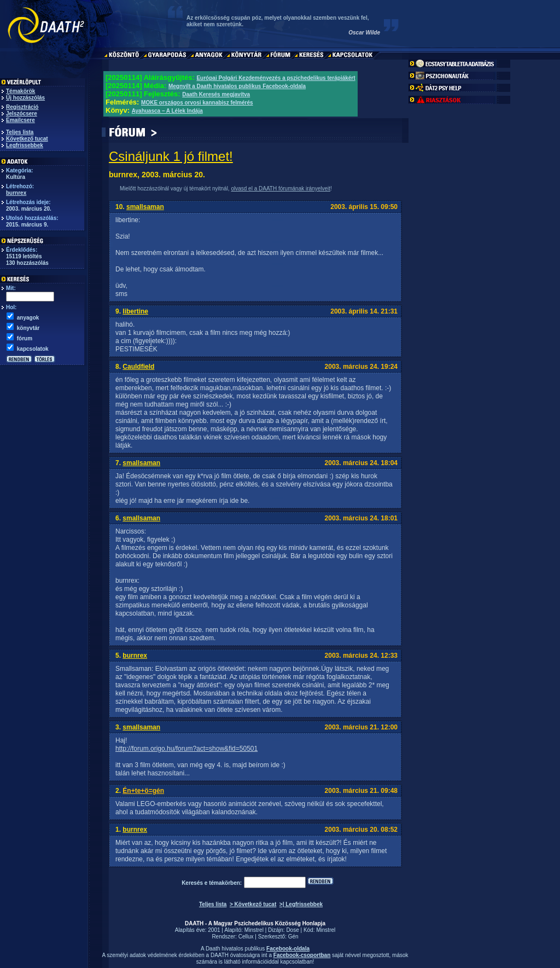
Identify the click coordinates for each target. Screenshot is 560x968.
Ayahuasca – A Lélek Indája (167, 111)
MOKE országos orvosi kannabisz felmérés (197, 103)
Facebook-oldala (288, 949)
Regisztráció (22, 107)
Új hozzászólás (25, 98)
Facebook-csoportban (302, 955)
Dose (292, 930)
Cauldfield (138, 367)
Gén (293, 937)
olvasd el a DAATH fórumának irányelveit (281, 189)
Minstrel (254, 930)
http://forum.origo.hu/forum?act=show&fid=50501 (186, 749)
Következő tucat (27, 139)
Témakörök (21, 91)
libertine (135, 311)
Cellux (246, 937)
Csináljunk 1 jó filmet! (171, 156)
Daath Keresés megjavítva (216, 94)
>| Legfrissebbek (301, 904)
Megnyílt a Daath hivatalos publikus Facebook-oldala (237, 86)
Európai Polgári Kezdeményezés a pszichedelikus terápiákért (276, 78)
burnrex (16, 193)
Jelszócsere (22, 114)
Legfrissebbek (25, 145)
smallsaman (145, 207)
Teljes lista (20, 132)
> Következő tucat (253, 904)
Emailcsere (21, 120)
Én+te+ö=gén (143, 791)
